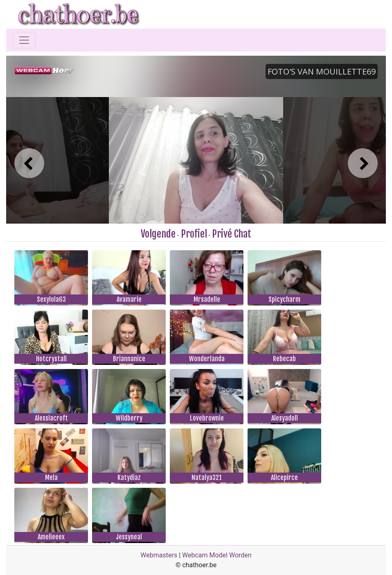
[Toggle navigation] (24, 40)
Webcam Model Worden (217, 555)
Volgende (158, 234)
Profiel (194, 234)
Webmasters (159, 555)
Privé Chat (232, 234)
